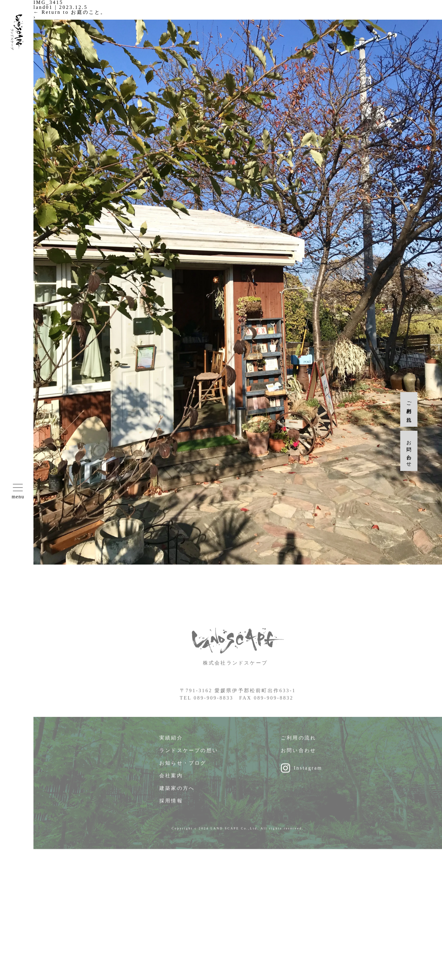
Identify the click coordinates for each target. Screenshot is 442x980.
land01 (43, 7)
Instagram (308, 774)
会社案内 (171, 781)
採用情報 (171, 806)
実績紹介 (171, 743)
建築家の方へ (177, 794)
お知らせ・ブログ (183, 769)
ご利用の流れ (299, 743)
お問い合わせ (299, 756)
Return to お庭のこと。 (70, 12)
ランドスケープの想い (189, 756)
